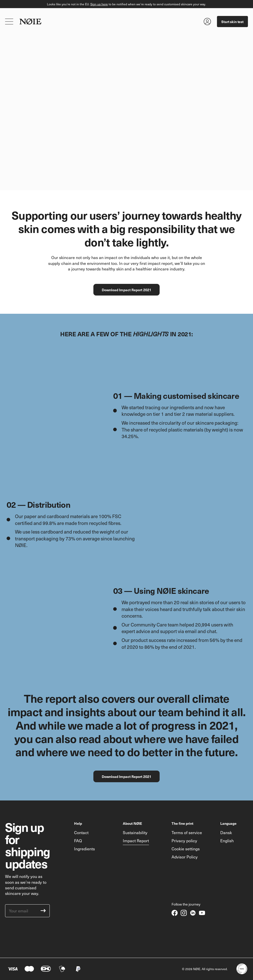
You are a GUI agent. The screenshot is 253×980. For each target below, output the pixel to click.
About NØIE (132, 823)
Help (78, 823)
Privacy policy (184, 840)
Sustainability (135, 832)
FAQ (78, 840)
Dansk (226, 832)
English (227, 840)
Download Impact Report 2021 (126, 290)
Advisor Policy (185, 857)
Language (228, 823)
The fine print (182, 823)
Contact (81, 832)
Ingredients (85, 849)
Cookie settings (186, 849)
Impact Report (136, 840)
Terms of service (187, 832)
